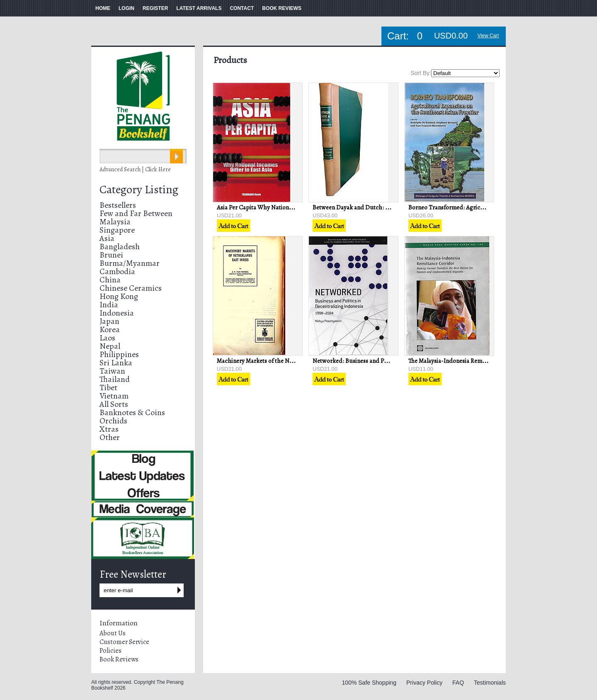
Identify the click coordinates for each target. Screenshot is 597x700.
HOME (103, 8)
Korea (110, 329)
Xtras (109, 429)
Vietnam (114, 396)
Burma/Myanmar (130, 263)
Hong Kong (119, 296)
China (110, 280)
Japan (109, 321)
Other (110, 437)
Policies (110, 651)
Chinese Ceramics (131, 288)
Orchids (113, 421)
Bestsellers (118, 205)
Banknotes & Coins (132, 412)
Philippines (119, 354)
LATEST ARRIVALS (199, 8)
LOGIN (126, 8)
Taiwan (112, 371)
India (109, 305)
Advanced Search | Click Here (135, 169)
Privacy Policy (424, 683)
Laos (107, 338)
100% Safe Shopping (369, 683)
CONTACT (242, 8)
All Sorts (114, 404)
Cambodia (117, 271)
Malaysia (115, 222)
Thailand (115, 379)
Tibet (108, 388)
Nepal (110, 346)
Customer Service (124, 642)
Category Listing (139, 190)
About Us (113, 633)
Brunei (111, 255)
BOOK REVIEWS (282, 8)
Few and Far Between (136, 213)
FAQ (458, 683)
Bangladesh (120, 247)
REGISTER (155, 8)
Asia (107, 238)
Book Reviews (119, 659)
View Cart (488, 36)
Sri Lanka (116, 363)
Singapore (117, 230)
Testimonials (490, 683)
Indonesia (117, 313)
